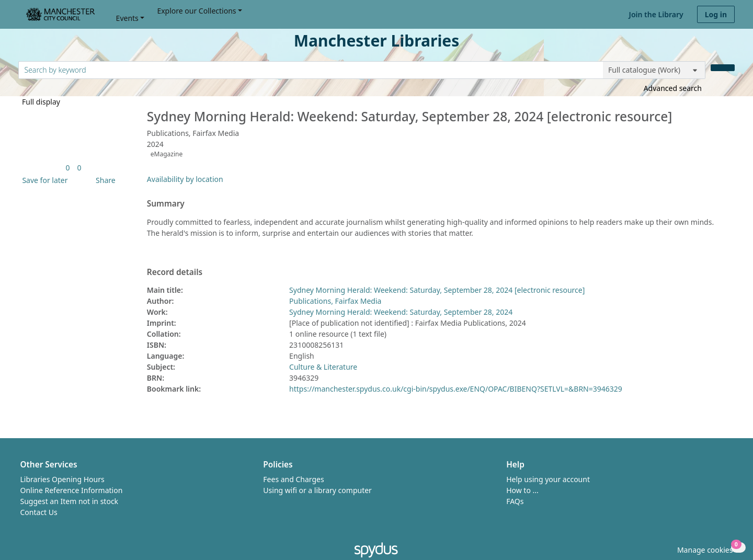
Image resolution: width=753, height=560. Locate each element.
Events (127, 18)
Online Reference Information (72, 490)
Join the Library (656, 14)
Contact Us (39, 512)
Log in (716, 14)
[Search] (723, 68)
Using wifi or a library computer (317, 490)
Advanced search (673, 88)
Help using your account (548, 479)
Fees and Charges (293, 479)
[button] (43, 180)
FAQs (515, 501)
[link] (67, 168)
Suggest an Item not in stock (70, 501)
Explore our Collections (196, 11)
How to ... (522, 490)
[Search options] (654, 70)
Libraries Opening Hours (62, 479)
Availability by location (185, 179)
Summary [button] (166, 204)
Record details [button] (175, 272)
